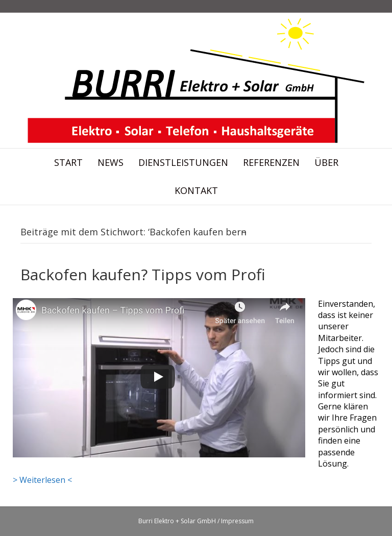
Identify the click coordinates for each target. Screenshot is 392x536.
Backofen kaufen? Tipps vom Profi (143, 274)
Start (68, 162)
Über (326, 162)
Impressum (237, 521)
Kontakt (196, 190)
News (111, 162)
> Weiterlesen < (42, 480)
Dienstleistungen (183, 162)
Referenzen (271, 162)
